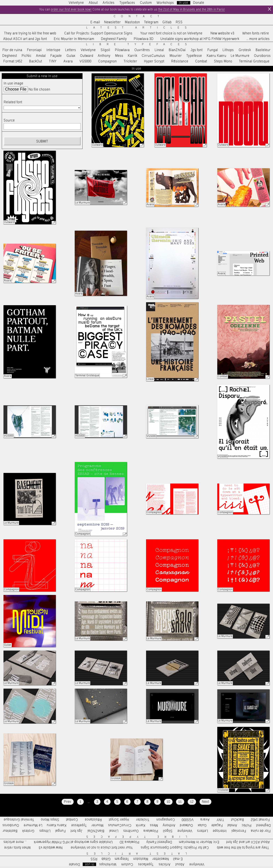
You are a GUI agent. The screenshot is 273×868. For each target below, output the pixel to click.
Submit (42, 142)
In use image (13, 84)
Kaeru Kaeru (217, 57)
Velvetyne (76, 3)
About (93, 3)
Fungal (213, 51)
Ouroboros (262, 57)
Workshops (165, 3)
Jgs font (197, 51)
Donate (199, 3)
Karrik (132, 57)
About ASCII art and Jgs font (25, 40)
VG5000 (85, 62)
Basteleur (263, 51)
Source (9, 121)
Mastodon (132, 23)
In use (184, 3)
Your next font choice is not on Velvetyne (171, 34)
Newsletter (112, 23)
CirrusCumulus (153, 57)
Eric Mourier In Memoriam (74, 40)
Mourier (176, 57)
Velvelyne (88, 51)
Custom (146, 3)
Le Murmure (240, 57)
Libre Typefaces (139, 45)
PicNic (27, 57)
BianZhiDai (177, 51)
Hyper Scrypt (154, 62)
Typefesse (194, 57)
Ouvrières (142, 51)
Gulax (71, 57)
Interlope (53, 51)
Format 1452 (13, 62)
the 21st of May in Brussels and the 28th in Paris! (198, 10)
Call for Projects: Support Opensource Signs (98, 34)
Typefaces (127, 3)
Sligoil (105, 51)
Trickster (130, 62)
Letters (71, 51)
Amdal (41, 57)
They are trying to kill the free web (30, 34)
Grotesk (245, 51)
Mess (119, 57)
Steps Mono (223, 62)
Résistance (180, 62)
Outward (87, 57)
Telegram (151, 23)
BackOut (36, 62)
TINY (53, 62)
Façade (56, 57)
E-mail (95, 23)
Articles (109, 3)
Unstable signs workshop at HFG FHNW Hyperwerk (200, 40)
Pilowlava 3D (144, 40)
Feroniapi (34, 51)
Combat (201, 62)
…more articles (258, 40)
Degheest (10, 57)
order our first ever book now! (63, 10)
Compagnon (108, 62)
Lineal (159, 51)
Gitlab (167, 23)
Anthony (104, 57)
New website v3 (222, 34)
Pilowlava (122, 51)
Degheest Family (114, 40)
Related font (13, 103)
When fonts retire (256, 34)
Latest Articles (139, 29)
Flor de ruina (12, 51)
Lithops (228, 51)
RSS (179, 23)
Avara (68, 62)
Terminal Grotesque (254, 62)
